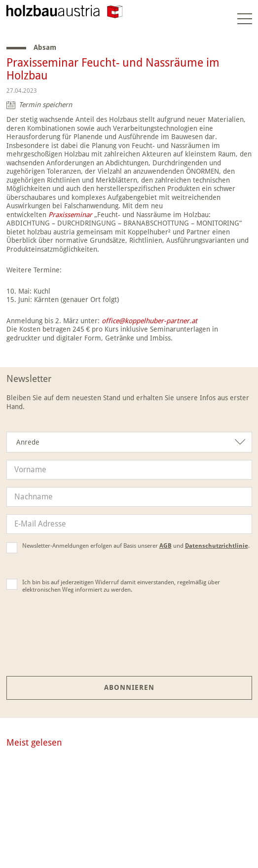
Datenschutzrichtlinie (217, 546)
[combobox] (129, 442)
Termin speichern (45, 105)
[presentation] (129, 642)
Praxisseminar (70, 215)
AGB (166, 546)
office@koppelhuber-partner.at (148, 321)
